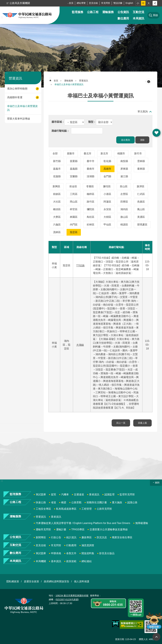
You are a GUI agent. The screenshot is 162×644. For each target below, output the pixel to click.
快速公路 (41, 502)
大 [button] (149, 3)
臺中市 (91, 161)
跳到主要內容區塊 (2, 2)
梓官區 (74, 209)
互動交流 (138, 12)
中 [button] (143, 3)
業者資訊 (94, 494)
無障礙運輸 (142, 523)
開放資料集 (88, 553)
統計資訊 (71, 537)
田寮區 (124, 202)
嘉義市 (57, 169)
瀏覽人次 (143, 639)
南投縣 (124, 161)
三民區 (74, 194)
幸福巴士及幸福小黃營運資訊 (22, 108)
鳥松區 (91, 217)
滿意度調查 (88, 545)
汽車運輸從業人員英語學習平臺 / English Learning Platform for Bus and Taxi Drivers (83, 523)
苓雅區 (90, 186)
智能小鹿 (154, 620)
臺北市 (88, 153)
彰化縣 (107, 161)
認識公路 (132, 502)
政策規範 (71, 561)
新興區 (56, 186)
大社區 (57, 202)
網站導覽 (81, 3)
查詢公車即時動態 (17, 89)
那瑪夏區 (142, 225)
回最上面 (142, 423)
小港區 (107, 194)
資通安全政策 (31, 581)
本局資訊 (138, 18)
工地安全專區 (43, 509)
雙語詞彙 (118, 3)
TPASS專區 (78, 529)
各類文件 (71, 553)
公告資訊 (123, 12)
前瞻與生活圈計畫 (97, 502)
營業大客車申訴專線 (19, 119)
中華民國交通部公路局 (27, 15)
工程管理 (87, 509)
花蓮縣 (57, 176)
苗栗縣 (74, 161)
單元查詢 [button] (143, 112)
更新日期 (120, 639)
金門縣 (107, 176)
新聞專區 (41, 537)
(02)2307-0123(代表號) (67, 599)
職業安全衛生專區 (122, 537)
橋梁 (64, 502)
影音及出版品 (107, 553)
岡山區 (74, 202)
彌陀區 (91, 209)
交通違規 (79, 494)
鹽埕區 (107, 186)
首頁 (71, 3)
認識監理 (109, 494)
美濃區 (141, 217)
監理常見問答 (127, 494)
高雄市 (107, 169)
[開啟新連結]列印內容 (149, 82)
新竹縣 (57, 161)
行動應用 (71, 545)
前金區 (73, 186)
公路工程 (93, 12)
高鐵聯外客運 (15, 97)
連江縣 (124, 176)
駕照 (54, 494)
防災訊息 (102, 537)
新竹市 (138, 153)
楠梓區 (91, 194)
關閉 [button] (157, 483)
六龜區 (57, 225)
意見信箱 (93, 3)
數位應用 (123, 18)
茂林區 (57, 232)
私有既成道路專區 (66, 509)
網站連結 (87, 561)
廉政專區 (87, 537)
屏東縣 (124, 169)
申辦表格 (56, 553)
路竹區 (91, 202)
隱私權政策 (13, 581)
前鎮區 (57, 194)
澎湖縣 (91, 176)
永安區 (107, 209)
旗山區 (124, 217)
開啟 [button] (156, 133)
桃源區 (124, 225)
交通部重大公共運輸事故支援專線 (109, 529)
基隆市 (71, 153)
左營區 (124, 194)
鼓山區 (124, 186)
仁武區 (141, 194)
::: (2, 17)
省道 (54, 502)
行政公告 (56, 537)
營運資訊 (15, 78)
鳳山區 (141, 209)
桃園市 (121, 153)
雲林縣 (141, 161)
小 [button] (138, 3)
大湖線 (80, 345)
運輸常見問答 (43, 529)
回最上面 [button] (156, 637)
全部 (55, 153)
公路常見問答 (104, 509)
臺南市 (91, 169)
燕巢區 (141, 202)
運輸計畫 (61, 529)
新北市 (104, 153)
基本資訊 (56, 561)
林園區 (74, 217)
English (129, 3)
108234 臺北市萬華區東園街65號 (72, 596)
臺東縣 (141, 169)
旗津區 (141, 186)
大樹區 (107, 217)
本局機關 (41, 561)
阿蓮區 (107, 202)
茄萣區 (74, 232)
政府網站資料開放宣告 (57, 581)
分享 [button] (155, 3)
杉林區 (91, 225)
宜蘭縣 (74, 176)
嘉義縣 (74, 169)
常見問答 (106, 3)
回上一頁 (121, 423)
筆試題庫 (41, 494)
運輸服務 (108, 12)
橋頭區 (57, 209)
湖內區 (124, 209)
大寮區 (57, 217)
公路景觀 (76, 502)
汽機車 (65, 494)
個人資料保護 (82, 581)
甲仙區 (107, 225)
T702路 (80, 266)
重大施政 (117, 502)
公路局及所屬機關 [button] (20, 3)
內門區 (74, 225)
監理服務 (78, 12)
